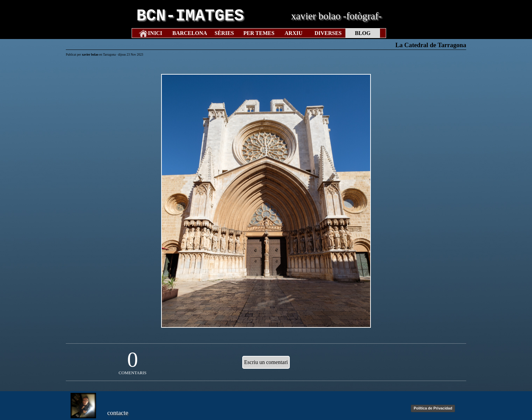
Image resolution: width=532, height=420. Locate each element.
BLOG (363, 33)
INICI (155, 33)
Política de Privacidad (433, 408)
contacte (118, 413)
